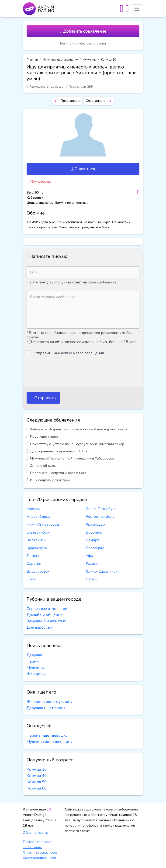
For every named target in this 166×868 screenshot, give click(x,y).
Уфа (90, 556)
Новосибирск (38, 517)
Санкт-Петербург (101, 509)
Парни (33, 661)
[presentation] (62, 371)
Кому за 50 (109, 60)
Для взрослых (40, 627)
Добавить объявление (83, 31)
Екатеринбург (38, 532)
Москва (33, 509)
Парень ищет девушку (47, 735)
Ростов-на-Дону (100, 517)
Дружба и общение (45, 615)
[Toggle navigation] (137, 9)
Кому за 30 (37, 769)
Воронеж (94, 532)
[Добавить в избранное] (138, 192)
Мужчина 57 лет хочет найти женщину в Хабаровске (70, 458)
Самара (93, 540)
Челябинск (36, 540)
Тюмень (33, 556)
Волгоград (95, 548)
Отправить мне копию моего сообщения (69, 353)
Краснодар (95, 524)
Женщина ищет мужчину (50, 702)
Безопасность (46, 852)
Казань (92, 564)
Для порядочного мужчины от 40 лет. (58, 451)
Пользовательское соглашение (38, 844)
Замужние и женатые (46, 621)
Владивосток (38, 572)
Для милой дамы (41, 465)
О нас (27, 852)
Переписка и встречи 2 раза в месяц (58, 473)
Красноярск (37, 548)
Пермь (92, 579)
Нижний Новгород (43, 524)
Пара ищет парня (42, 437)
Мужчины (89, 60)
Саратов (34, 564)
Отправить (43, 398)
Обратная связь (35, 833)
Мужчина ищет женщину (60, 60)
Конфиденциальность (40, 858)
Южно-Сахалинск (102, 572)
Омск (31, 579)
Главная (32, 60)
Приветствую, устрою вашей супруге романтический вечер (75, 444)
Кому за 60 (37, 788)
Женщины (36, 674)
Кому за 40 (37, 776)
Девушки (35, 655)
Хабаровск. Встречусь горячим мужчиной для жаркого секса (77, 429)
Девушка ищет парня (46, 708)
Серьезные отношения (47, 609)
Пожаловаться (40, 181)
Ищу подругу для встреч (48, 480)
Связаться (83, 169)
